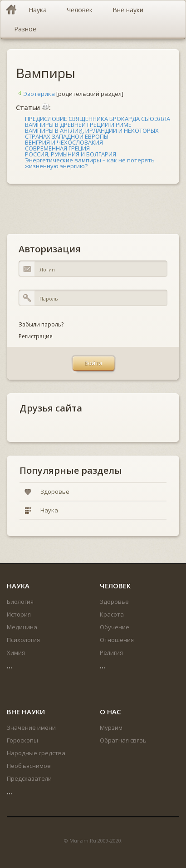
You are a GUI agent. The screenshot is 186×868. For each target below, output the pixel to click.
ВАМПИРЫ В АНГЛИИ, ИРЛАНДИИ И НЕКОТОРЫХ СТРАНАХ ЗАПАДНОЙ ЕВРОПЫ (92, 133)
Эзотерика (35, 94)
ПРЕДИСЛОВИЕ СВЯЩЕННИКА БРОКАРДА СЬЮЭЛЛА (98, 119)
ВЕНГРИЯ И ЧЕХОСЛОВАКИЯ (64, 142)
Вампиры (46, 73)
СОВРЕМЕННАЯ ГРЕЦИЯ (57, 148)
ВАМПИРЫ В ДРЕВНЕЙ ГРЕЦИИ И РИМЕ (78, 125)
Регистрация (36, 336)
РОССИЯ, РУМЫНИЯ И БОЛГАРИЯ (71, 154)
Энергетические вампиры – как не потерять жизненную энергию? (90, 163)
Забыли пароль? (41, 324)
